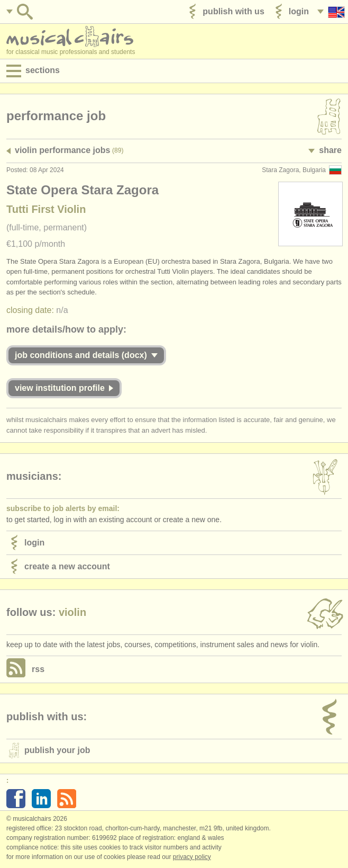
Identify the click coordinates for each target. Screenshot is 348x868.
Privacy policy (192, 857)
